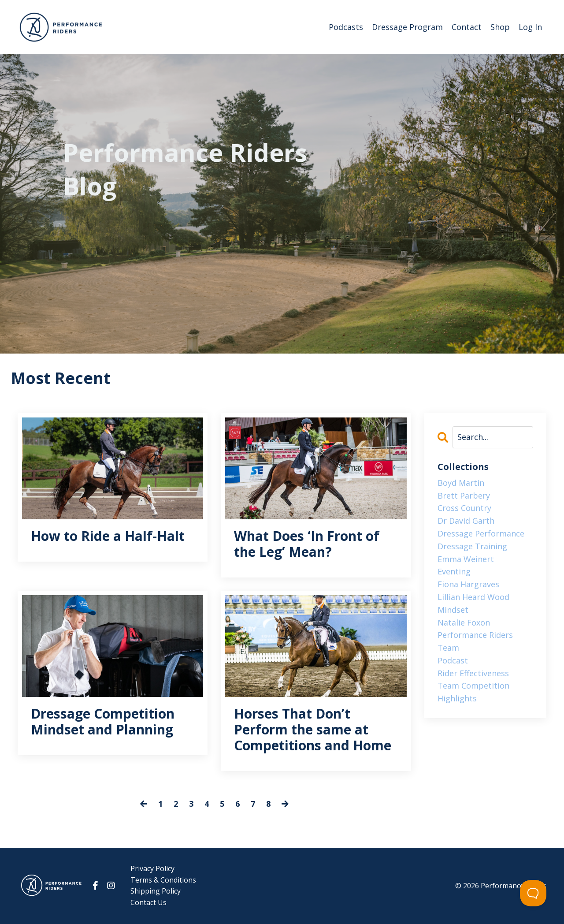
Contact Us (148, 902)
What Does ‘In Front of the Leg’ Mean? (307, 544)
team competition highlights (473, 692)
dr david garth (466, 521)
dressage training (472, 546)
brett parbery (464, 496)
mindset (453, 610)
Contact (467, 27)
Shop (500, 27)
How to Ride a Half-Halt (108, 536)
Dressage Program (407, 27)
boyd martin (461, 483)
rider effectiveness (473, 673)
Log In (530, 27)
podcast (453, 660)
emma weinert (466, 559)
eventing (454, 571)
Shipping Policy (156, 891)
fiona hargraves (468, 584)
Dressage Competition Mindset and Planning (103, 722)
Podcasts (346, 27)
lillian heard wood (473, 597)
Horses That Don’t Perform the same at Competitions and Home (313, 730)
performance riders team (475, 641)
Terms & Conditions (163, 880)
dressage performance (481, 533)
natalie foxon (464, 622)
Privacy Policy (152, 868)
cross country (464, 508)
